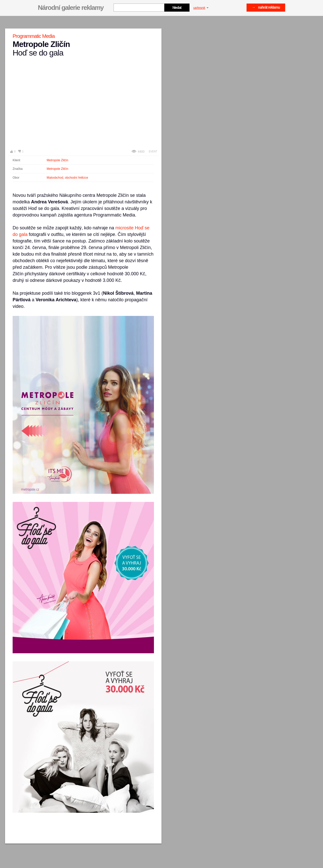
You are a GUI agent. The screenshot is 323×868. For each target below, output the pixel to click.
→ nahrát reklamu (266, 7)
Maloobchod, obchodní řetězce (67, 178)
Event (153, 152)
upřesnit (201, 8)
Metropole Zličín (57, 160)
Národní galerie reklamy (71, 8)
